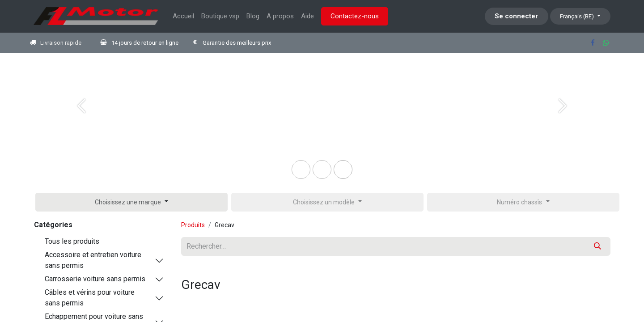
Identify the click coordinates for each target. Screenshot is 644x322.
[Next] (563, 120)
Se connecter (516, 16)
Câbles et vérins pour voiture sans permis (90, 298)
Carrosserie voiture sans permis (95, 279)
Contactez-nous (355, 16)
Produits (193, 225)
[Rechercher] (597, 246)
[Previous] (81, 120)
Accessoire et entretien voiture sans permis (93, 260)
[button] (131, 202)
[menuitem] (183, 16)
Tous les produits (72, 241)
